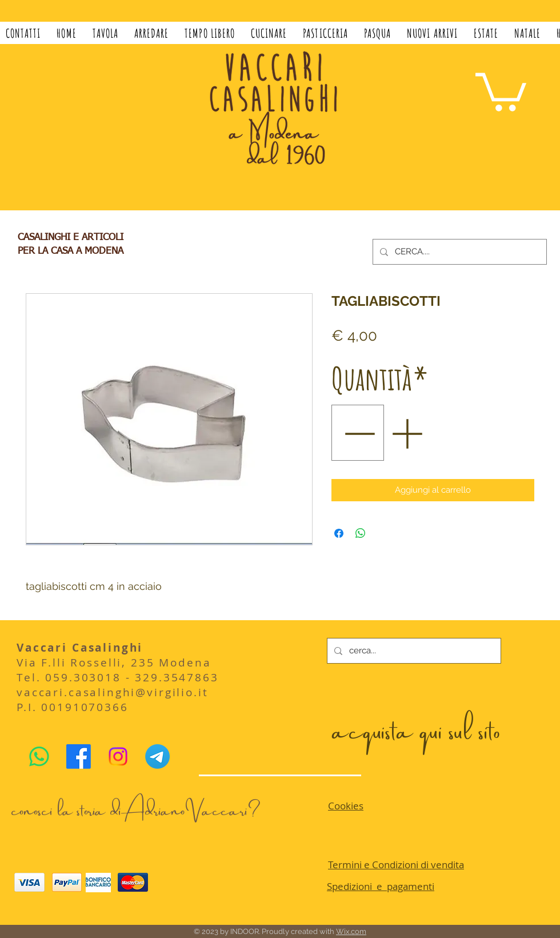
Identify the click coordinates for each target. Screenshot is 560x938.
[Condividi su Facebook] (339, 533)
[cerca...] (413, 651)
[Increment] (408, 433)
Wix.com (351, 931)
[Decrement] (358, 433)
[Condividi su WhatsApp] (361, 533)
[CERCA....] (459, 252)
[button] (105, 33)
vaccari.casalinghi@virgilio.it (113, 692)
